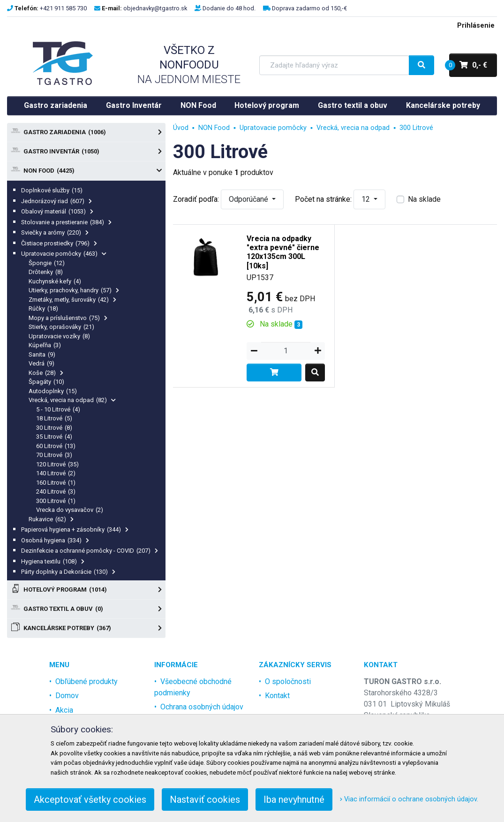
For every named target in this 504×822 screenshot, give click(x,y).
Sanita (42, 354)
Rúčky (43, 308)
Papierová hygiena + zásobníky (75, 529)
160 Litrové (56, 483)
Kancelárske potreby (443, 105)
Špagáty (46, 382)
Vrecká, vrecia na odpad (72, 400)
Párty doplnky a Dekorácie (68, 572)
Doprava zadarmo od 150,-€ (309, 8)
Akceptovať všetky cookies (90, 799)
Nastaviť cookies (205, 799)
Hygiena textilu (53, 561)
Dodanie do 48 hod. (229, 8)
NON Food (198, 105)
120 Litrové (57, 464)
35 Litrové (54, 437)
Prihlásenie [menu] (476, 26)
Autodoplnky (53, 391)
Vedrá (41, 363)
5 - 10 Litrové (58, 409)
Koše (46, 373)
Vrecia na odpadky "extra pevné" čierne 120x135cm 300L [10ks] (283, 252)
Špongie (47, 263)
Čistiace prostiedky (59, 243)
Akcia (64, 710)
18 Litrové (54, 418)
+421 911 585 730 (63, 8)
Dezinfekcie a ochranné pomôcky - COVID (90, 551)
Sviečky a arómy (55, 232)
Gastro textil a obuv (353, 105)
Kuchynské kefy (55, 281)
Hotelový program (267, 105)
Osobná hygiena (55, 540)
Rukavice (51, 519)
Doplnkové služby (52, 190)
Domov (67, 696)
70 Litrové (54, 455)
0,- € (468, 65)
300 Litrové (56, 501)
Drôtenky (46, 272)
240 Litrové (56, 491)
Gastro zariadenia (56, 105)
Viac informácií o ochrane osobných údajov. (409, 799)
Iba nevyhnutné (294, 799)
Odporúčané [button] (249, 199)
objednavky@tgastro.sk (155, 8)
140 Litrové (56, 473)
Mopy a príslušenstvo (68, 318)
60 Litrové (56, 446)
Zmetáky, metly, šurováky (72, 300)
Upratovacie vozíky (59, 336)
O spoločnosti (288, 681)
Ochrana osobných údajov (202, 707)
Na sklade (424, 199)
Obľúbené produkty (87, 681)
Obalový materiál (57, 211)
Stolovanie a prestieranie (66, 222)
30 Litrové (54, 428)
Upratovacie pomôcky (64, 254)
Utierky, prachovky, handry (74, 290)
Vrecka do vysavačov (70, 510)
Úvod (181, 128)
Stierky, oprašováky (61, 327)
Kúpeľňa (45, 345)
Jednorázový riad (56, 201)
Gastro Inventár (134, 105)
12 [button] (367, 199)
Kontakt (277, 696)
